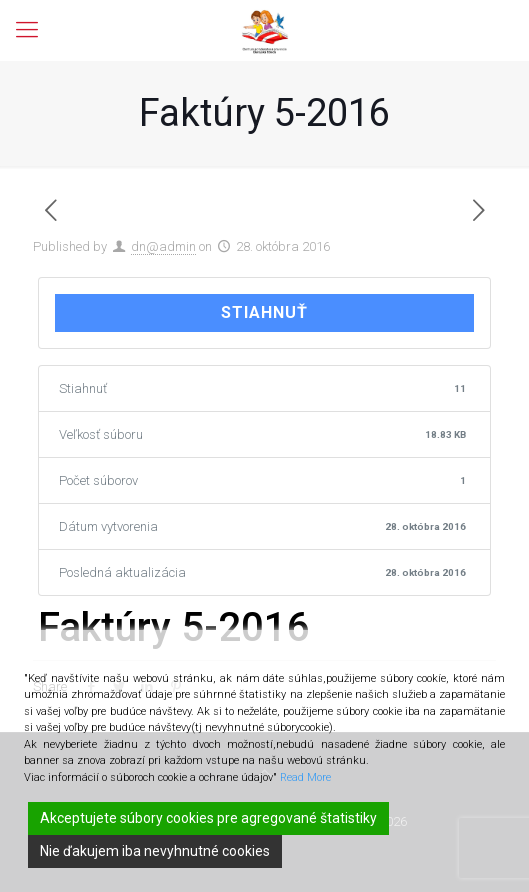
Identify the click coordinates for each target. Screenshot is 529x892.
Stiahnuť (264, 312)
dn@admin (163, 246)
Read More (305, 777)
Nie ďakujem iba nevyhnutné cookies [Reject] (155, 851)
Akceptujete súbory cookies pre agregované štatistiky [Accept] (208, 818)
